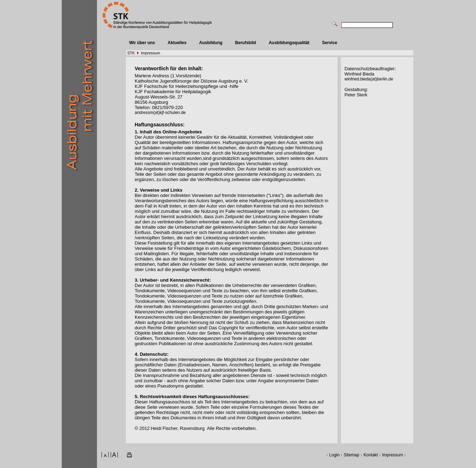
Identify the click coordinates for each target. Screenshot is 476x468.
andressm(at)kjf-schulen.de (160, 113)
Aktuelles (177, 43)
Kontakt (371, 455)
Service (330, 43)
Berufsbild (246, 43)
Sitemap (352, 455)
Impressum (151, 53)
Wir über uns (142, 43)
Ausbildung (211, 43)
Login (334, 455)
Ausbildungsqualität (289, 43)
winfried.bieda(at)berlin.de (369, 79)
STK (131, 53)
